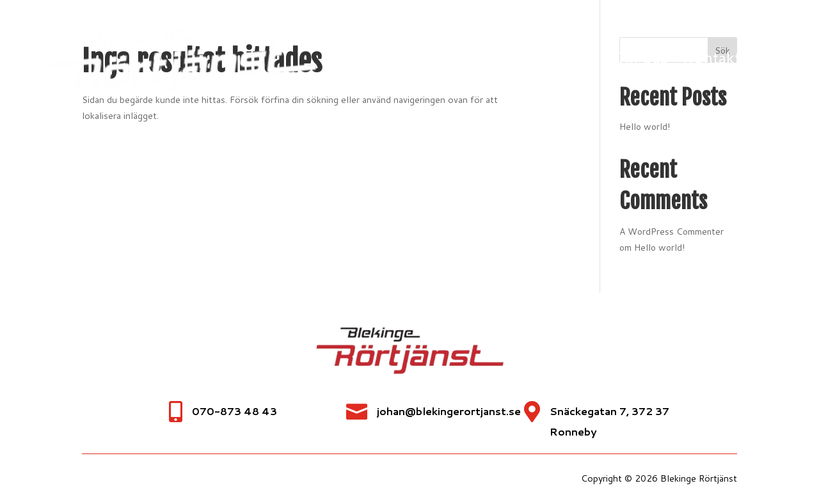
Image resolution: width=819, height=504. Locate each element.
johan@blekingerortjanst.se (449, 411)
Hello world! (659, 248)
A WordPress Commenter (672, 232)
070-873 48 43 (235, 411)
